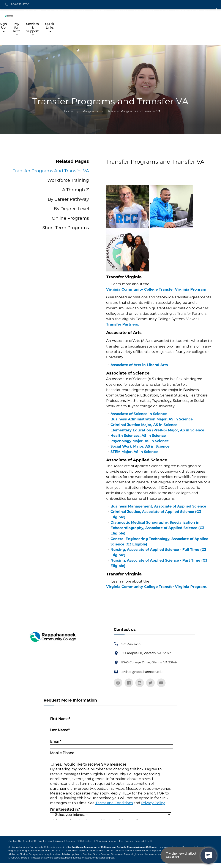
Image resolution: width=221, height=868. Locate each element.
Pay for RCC (16, 28)
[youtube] (161, 683)
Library (164, 11)
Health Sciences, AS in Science (138, 436)
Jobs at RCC (99, 11)
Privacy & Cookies (65, 841)
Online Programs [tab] (70, 218)
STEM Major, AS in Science (134, 452)
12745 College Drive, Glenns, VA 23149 (149, 662)
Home (69, 111)
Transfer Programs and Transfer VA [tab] (51, 171)
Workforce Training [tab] (68, 180)
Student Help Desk (186, 11)
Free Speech (126, 841)
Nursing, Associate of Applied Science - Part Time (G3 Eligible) (159, 563)
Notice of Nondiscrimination (101, 841)
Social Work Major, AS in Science (140, 446)
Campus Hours (31, 11)
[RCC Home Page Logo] (10, 14)
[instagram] (118, 683)
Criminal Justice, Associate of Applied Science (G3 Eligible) (156, 514)
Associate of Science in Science (139, 414)
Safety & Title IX (144, 841)
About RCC (29, 841)
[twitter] (150, 683)
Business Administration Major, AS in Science (152, 419)
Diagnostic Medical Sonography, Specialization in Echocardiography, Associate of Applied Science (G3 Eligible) (157, 528)
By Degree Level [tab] (71, 209)
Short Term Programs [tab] (66, 228)
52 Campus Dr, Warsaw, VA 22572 (146, 653)
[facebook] (129, 683)
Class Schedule (144, 11)
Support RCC (120, 11)
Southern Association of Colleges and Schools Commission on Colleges (114, 847)
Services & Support (32, 28)
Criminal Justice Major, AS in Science (144, 425)
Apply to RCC (77, 11)
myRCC (209, 11)
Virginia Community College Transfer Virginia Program (156, 289)
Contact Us (15, 841)
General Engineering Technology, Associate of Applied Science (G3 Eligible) (159, 542)
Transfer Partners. (123, 324)
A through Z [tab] (76, 190)
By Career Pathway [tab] (68, 199)
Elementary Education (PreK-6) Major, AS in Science (157, 430)
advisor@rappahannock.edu (142, 672)
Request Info (55, 11)
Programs (90, 111)
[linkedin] (140, 683)
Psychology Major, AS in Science (140, 441)
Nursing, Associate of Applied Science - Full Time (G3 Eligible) (158, 552)
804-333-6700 (20, 4)
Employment (45, 841)
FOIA (80, 841)
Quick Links (50, 26)
